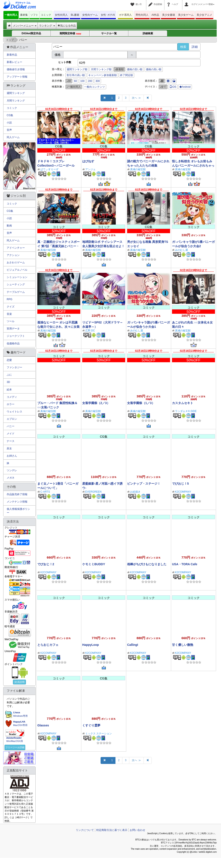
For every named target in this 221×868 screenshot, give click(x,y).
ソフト (34, 15)
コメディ (12, 397)
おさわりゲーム (16, 262)
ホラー (11, 404)
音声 (9, 130)
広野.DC (90, 331)
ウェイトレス (14, 412)
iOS (173, 87)
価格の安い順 (135, 69)
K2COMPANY (183, 492)
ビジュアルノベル (17, 270)
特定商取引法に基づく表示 (112, 830)
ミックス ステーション (99, 734)
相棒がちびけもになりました (147, 564)
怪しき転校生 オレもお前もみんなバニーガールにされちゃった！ (193, 165)
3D (8, 382)
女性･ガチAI (108, 15)
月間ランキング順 (101, 69)
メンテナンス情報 (17, 502)
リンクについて (85, 830)
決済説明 (19, 682)
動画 (9, 226)
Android (185, 87)
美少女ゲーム (186, 15)
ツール (11, 321)
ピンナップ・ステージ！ (144, 484)
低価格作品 (13, 343)
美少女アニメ (204, 15)
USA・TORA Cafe (185, 564)
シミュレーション (17, 277)
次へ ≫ (137, 98)
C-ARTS (45, 492)
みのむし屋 (182, 250)
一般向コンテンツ (95, 87)
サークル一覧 (109, 33)
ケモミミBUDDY (94, 564)
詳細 (195, 47)
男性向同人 (142, 15)
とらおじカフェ (48, 645)
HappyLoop (91, 645)
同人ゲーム (13, 137)
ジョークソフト (16, 336)
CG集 (10, 115)
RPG (9, 299)
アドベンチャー (16, 248)
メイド (11, 434)
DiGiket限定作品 (31, 33)
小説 (9, 123)
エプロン (12, 419)
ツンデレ (12, 470)
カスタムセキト (183, 403)
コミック (46, 15)
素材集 (24, 15)
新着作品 (12, 55)
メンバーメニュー (25, 26)
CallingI (133, 645)
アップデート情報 (17, 77)
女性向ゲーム (90, 15)
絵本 (9, 390)
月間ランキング (16, 101)
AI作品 (155, 15)
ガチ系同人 (125, 15)
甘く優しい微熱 (183, 645)
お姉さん (12, 456)
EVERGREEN (93, 492)
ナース (11, 441)
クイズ (11, 307)
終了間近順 (126, 75)
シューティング (16, 284)
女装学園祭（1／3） (141, 403)
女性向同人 (61, 15)
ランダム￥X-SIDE (186, 411)
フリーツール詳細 (15, 747)
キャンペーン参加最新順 (103, 75)
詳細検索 (148, 33)
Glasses (43, 725)
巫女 (9, 448)
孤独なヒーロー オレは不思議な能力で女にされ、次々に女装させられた (58, 327)
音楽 (9, 314)
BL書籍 (75, 15)
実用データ (13, 329)
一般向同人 (11, 15)
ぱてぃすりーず (49, 169)
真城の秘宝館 (138, 169)
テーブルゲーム (16, 292)
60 (75, 81)
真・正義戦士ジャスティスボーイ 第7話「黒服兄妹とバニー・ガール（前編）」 (58, 246)
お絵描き (135, 492)
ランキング (47, 26)
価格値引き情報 (16, 69)
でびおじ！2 (46, 564)
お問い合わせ (137, 830)
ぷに (9, 375)
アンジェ (90, 169)
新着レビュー (14, 62)
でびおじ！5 (180, 484)
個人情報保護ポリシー (18, 511)
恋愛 (9, 360)
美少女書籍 (169, 15)
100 (82, 81)
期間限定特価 (70, 34)
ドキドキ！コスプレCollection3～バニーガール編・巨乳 (56, 165)
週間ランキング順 (77, 69)
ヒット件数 (65, 62)
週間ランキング (16, 93)
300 (98, 81)
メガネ (11, 478)
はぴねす (88, 161)
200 (90, 81)
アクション (13, 255)
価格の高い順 (154, 69)
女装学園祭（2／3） (96, 403)
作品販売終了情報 (17, 494)
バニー (11, 426)
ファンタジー (14, 367)
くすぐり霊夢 (91, 725)
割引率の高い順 (76, 75)
